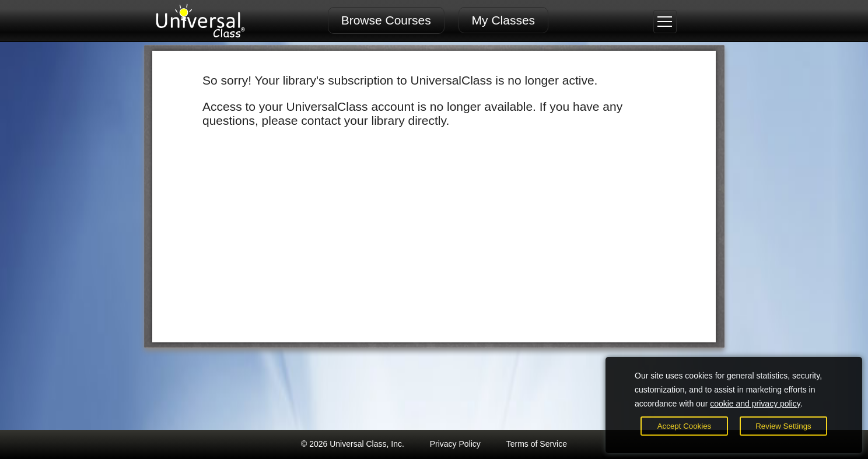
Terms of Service (537, 444)
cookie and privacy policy (755, 404)
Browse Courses (386, 20)
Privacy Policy (455, 444)
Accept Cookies (685, 426)
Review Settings (783, 426)
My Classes (504, 20)
